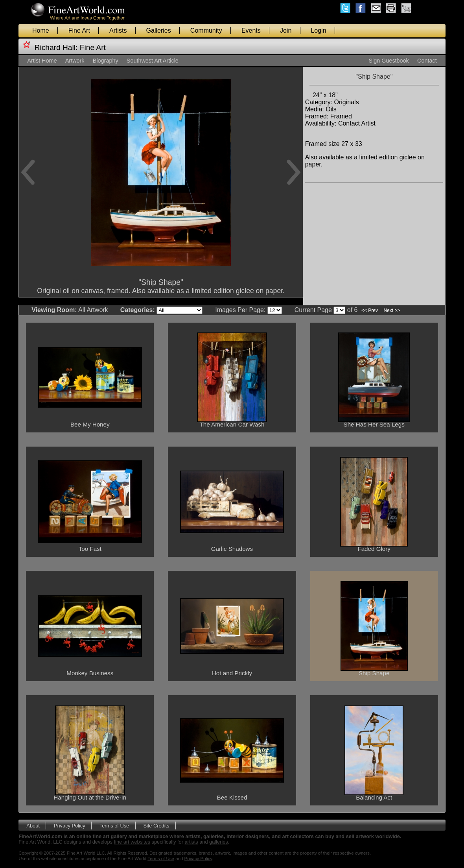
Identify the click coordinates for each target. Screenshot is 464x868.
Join (286, 30)
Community (206, 30)
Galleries (159, 30)
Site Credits (156, 825)
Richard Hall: (56, 47)
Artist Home (42, 61)
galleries (219, 842)
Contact (427, 61)
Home (41, 30)
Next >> (392, 310)
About (33, 825)
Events (251, 30)
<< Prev (370, 310)
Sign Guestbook (389, 61)
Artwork (75, 61)
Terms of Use (114, 825)
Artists (118, 30)
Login (318, 30)
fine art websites (132, 842)
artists (191, 842)
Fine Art (79, 30)
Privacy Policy (70, 825)
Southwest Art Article (153, 61)
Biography (106, 61)
